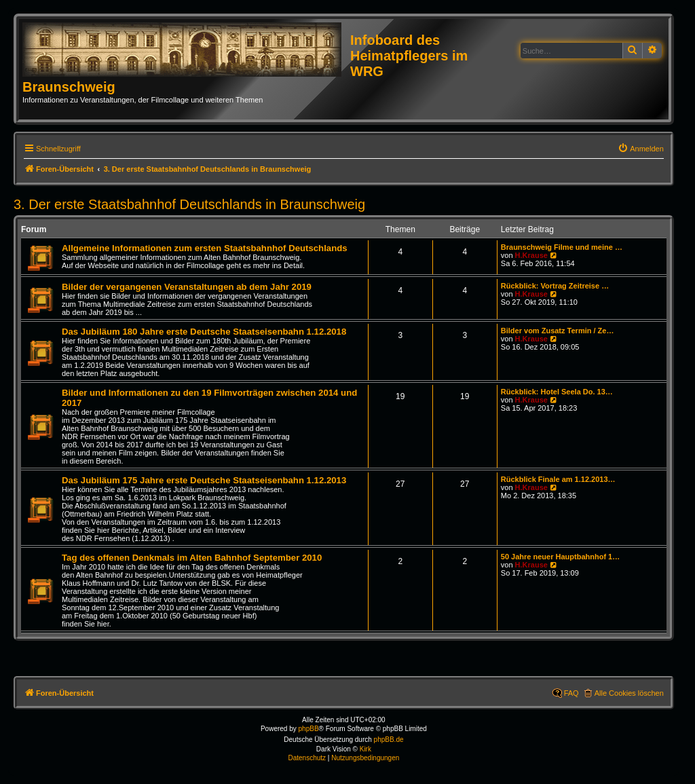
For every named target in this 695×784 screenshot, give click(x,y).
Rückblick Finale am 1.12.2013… (558, 479)
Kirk (365, 749)
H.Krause (531, 255)
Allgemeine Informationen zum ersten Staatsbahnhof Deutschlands (205, 248)
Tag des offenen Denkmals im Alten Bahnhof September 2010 (192, 558)
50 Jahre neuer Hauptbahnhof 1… (560, 557)
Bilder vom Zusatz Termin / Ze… (558, 331)
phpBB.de (389, 740)
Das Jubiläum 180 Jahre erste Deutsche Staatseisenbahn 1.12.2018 (204, 332)
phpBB (309, 729)
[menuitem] (641, 149)
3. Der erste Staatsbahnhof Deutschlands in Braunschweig (189, 204)
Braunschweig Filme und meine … (562, 247)
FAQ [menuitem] (571, 693)
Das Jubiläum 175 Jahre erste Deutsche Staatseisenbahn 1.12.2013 (204, 480)
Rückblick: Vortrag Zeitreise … (555, 286)
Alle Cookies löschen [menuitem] (629, 693)
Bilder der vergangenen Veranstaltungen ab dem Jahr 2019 (187, 287)
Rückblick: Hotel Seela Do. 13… (557, 392)
